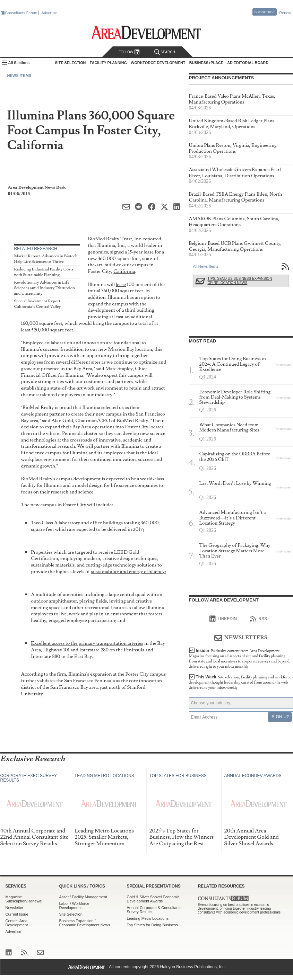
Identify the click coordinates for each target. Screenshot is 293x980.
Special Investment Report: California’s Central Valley (38, 304)
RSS (258, 619)
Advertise (50, 13)
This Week (240, 682)
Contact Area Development (17, 923)
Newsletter (15, 908)
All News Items (206, 266)
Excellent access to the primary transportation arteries (87, 643)
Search (165, 52)
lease (121, 284)
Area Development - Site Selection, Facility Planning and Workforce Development (146, 32)
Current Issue (17, 914)
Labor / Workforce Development (74, 906)
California (124, 271)
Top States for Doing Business (152, 925)
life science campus (41, 453)
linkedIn (223, 619)
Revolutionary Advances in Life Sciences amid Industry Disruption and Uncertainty (45, 288)
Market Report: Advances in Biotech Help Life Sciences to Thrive (46, 259)
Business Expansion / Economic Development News (85, 923)
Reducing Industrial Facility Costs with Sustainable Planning (44, 272)
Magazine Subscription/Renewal (24, 899)
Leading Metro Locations (148, 918)
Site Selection (71, 914)
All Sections (19, 63)
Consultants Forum (21, 13)
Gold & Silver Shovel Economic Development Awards (153, 899)
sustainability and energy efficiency (128, 572)
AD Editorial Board (248, 63)
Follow (129, 52)
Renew (285, 13)
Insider (240, 659)
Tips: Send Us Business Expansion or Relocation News (240, 281)
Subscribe (265, 12)
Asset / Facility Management (83, 897)
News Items (19, 75)
